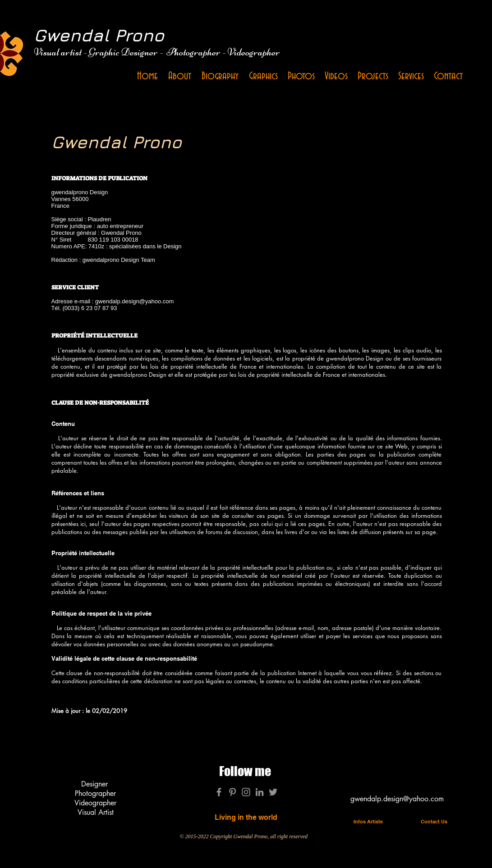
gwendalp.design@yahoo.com (134, 301)
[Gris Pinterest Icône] (232, 792)
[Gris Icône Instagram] (246, 792)
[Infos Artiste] (368, 822)
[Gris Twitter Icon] (273, 792)
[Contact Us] (434, 822)
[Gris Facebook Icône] (219, 792)
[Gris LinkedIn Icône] (260, 792)
